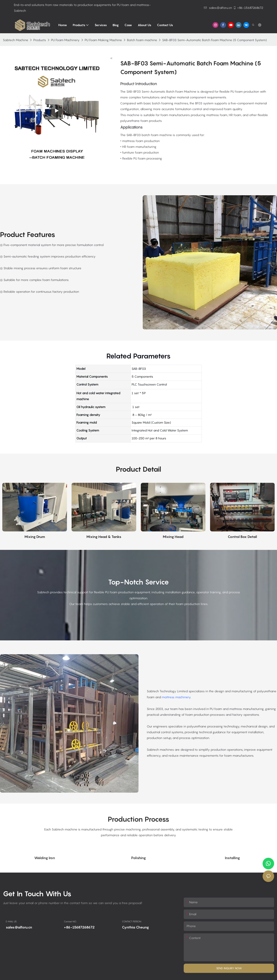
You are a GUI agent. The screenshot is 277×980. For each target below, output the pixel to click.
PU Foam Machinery (65, 40)
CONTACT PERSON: (132, 921)
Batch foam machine (142, 40)
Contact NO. (71, 921)
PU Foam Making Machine (103, 40)
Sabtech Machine (16, 40)
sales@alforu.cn (218, 8)
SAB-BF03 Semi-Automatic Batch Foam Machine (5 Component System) (214, 40)
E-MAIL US (11, 921)
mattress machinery (176, 697)
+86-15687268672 (248, 8)
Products (40, 40)
